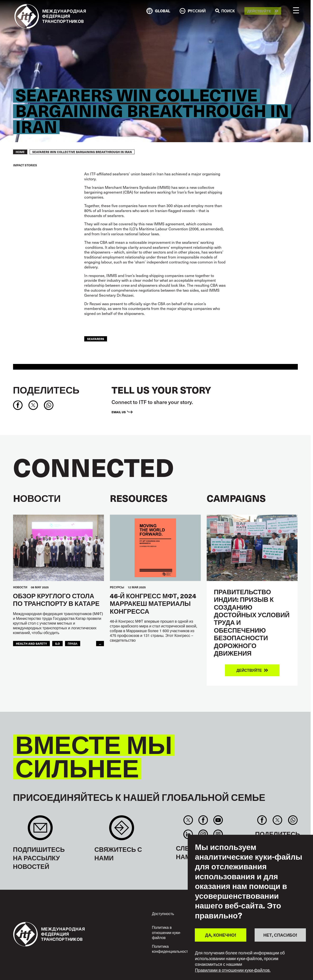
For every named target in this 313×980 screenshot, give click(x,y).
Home (20, 152)
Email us (119, 412)
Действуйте (259, 11)
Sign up (40, 830)
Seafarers (96, 339)
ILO (57, 643)
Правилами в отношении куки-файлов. (233, 970)
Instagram (203, 834)
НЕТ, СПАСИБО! (280, 935)
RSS (218, 834)
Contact (122, 830)
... (100, 643)
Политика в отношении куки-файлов (166, 932)
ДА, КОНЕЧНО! (220, 935)
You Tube (218, 820)
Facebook (203, 820)
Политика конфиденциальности (171, 949)
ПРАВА (73, 643)
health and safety (31, 643)
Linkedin (188, 834)
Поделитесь (46, 390)
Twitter (188, 820)
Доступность (163, 913)
